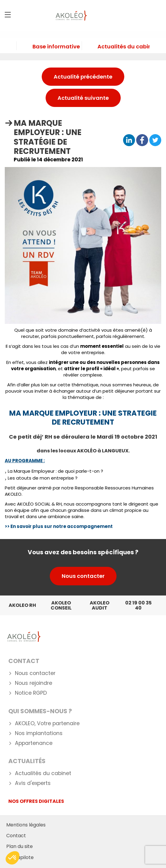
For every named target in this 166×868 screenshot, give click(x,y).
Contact (24, 661)
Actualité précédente (83, 77)
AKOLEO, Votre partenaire (47, 724)
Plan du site (20, 846)
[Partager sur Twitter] (155, 141)
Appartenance (34, 743)
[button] (13, 858)
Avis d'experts (33, 783)
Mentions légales (26, 825)
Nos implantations (39, 733)
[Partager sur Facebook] (142, 141)
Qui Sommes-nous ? (40, 711)
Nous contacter (83, 576)
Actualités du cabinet (43, 773)
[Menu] (8, 15)
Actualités (27, 761)
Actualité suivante (83, 98)
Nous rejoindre (34, 683)
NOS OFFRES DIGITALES (36, 801)
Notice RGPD (31, 693)
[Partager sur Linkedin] (129, 141)
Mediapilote (20, 857)
